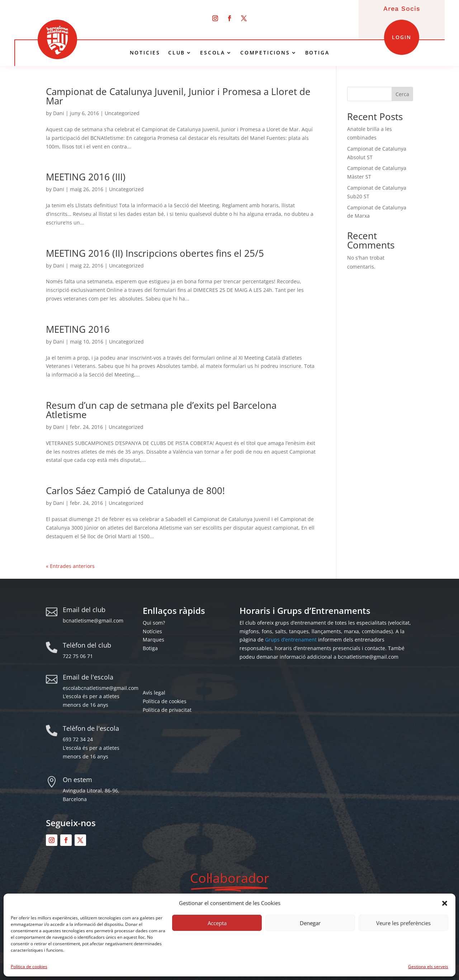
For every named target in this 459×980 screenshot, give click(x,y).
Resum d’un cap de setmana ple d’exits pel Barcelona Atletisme (161, 410)
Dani (59, 113)
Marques (153, 640)
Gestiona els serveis (428, 967)
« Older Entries (64, 566)
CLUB (177, 53)
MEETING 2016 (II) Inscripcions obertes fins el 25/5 (155, 253)
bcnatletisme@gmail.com (93, 621)
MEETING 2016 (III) (86, 177)
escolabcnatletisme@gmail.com (101, 688)
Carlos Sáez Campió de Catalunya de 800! (135, 491)
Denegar (310, 923)
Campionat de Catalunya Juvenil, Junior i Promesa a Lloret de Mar (178, 96)
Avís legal (154, 693)
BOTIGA (317, 53)
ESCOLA (213, 53)
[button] (445, 903)
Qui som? (154, 623)
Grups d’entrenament (291, 640)
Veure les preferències (403, 923)
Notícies (152, 631)
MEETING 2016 (78, 329)
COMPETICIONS (265, 53)
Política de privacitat (167, 710)
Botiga (150, 648)
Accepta (217, 923)
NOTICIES (145, 53)
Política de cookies (29, 967)
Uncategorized (122, 113)
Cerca (402, 94)
